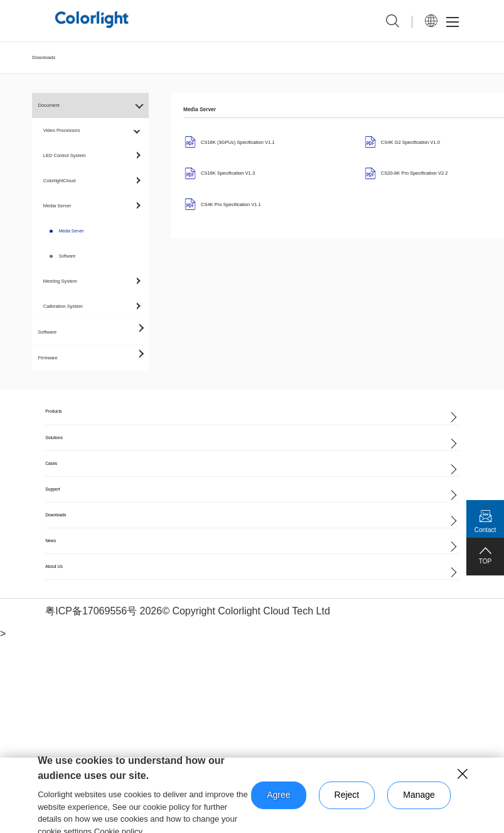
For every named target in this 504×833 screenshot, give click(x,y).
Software (67, 256)
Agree (278, 795)
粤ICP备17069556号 (91, 611)
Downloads (44, 57)
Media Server (72, 231)
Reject (347, 795)
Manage (419, 795)
